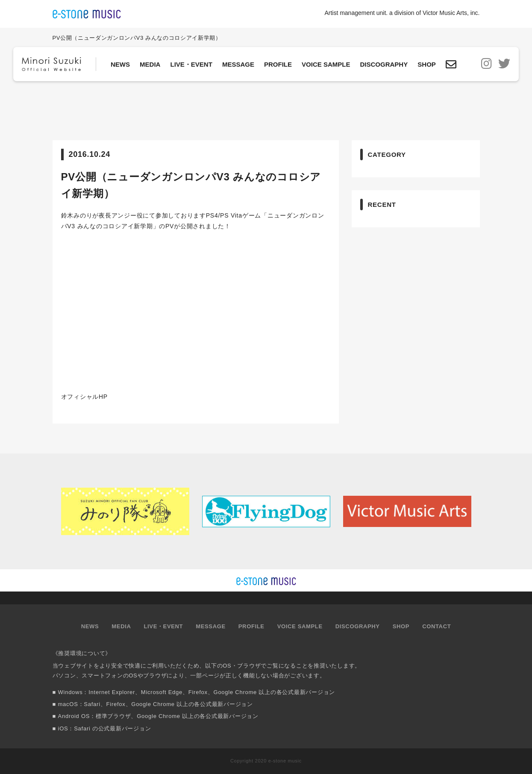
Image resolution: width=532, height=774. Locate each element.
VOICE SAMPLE (326, 64)
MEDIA (150, 64)
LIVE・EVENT (191, 64)
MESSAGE (238, 64)
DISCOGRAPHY (384, 64)
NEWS (120, 64)
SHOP (427, 64)
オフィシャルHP (84, 397)
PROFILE (278, 64)
